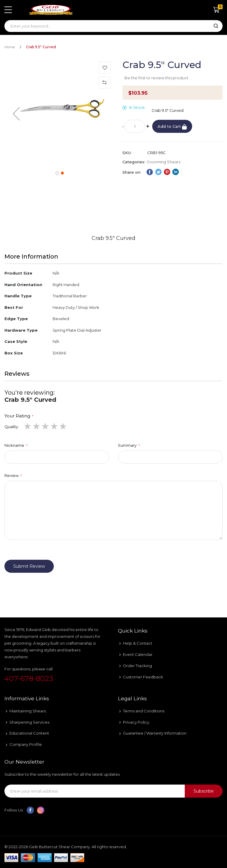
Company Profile (26, 744)
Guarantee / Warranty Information (155, 733)
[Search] (216, 26)
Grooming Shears (163, 162)
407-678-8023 (29, 679)
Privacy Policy (136, 722)
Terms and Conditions (144, 711)
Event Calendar (138, 654)
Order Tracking (137, 666)
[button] (16, 113)
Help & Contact (138, 643)
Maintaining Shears (28, 711)
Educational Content (29, 733)
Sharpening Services (29, 722)
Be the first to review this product (156, 78)
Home (10, 47)
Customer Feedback (143, 677)
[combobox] (113, 26)
